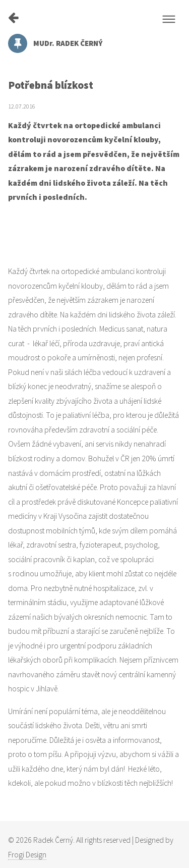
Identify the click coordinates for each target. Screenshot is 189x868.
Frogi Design (27, 855)
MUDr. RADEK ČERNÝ (55, 43)
